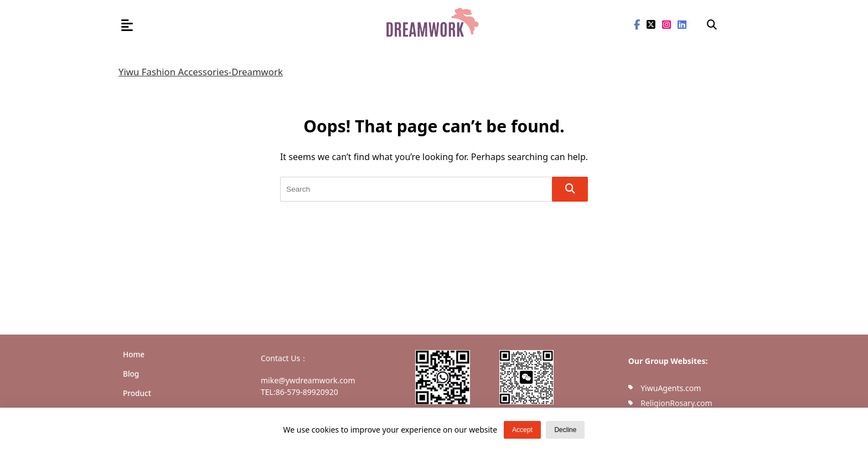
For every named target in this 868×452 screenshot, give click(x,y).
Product (137, 393)
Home (134, 354)
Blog (131, 374)
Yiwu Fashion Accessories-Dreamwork (201, 72)
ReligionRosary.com (676, 403)
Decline (565, 430)
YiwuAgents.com (671, 388)
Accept (522, 430)
